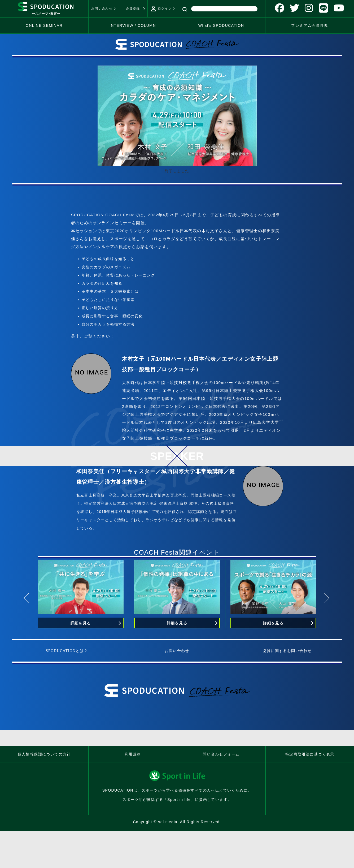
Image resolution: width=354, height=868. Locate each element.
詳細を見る (81, 623)
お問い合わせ (102, 8)
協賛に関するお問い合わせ (287, 651)
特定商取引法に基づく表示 (310, 754)
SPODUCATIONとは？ (67, 651)
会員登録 (133, 8)
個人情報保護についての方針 (44, 754)
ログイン (161, 9)
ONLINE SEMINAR (44, 25)
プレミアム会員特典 (310, 25)
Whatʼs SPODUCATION (221, 25)
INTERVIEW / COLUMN (133, 25)
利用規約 (133, 754)
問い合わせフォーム (221, 754)
